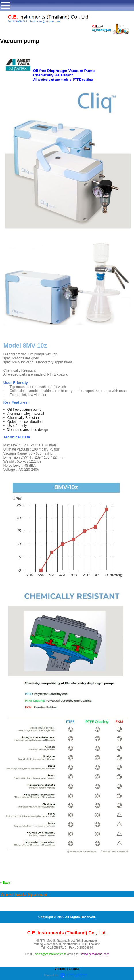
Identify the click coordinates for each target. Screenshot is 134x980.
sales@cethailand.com (50, 954)
